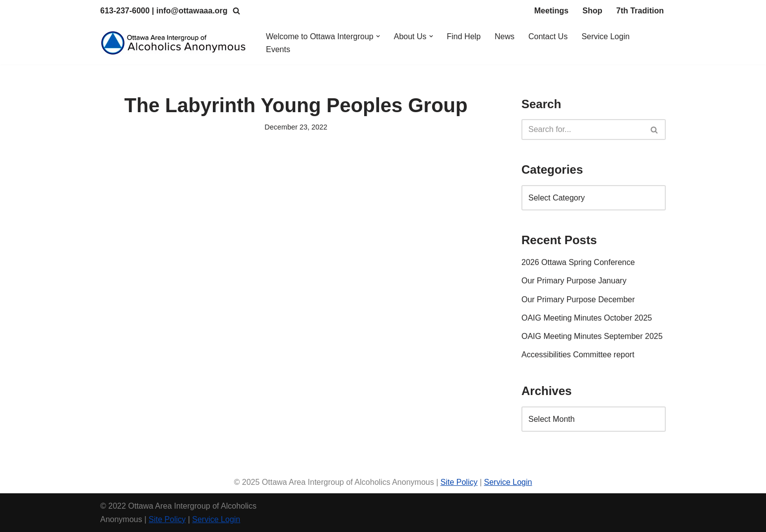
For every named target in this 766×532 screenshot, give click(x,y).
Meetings (551, 11)
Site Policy (459, 482)
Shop (592, 11)
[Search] (236, 11)
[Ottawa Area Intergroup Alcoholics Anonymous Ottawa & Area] (175, 43)
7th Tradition (640, 11)
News (505, 36)
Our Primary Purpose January (574, 281)
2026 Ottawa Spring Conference (578, 262)
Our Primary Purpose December (578, 299)
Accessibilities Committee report (578, 355)
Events (278, 49)
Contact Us (548, 36)
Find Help (464, 36)
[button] (378, 36)
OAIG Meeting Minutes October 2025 (587, 318)
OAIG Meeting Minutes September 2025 (592, 336)
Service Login (606, 36)
